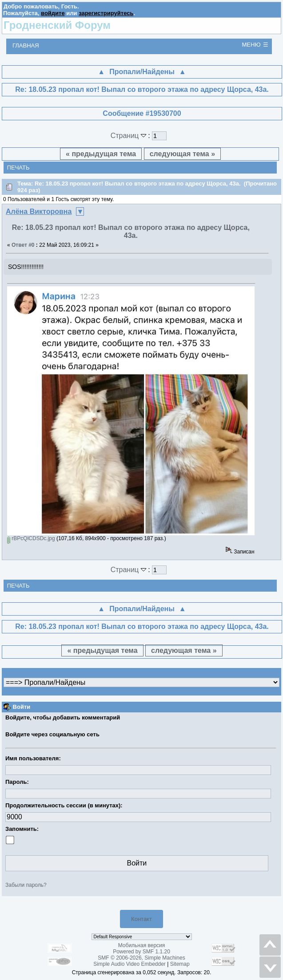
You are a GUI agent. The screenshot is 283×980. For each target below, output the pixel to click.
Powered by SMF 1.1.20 (141, 952)
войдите (53, 13)
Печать (18, 168)
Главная (26, 45)
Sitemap (180, 964)
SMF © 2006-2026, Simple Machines (141, 958)
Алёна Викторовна (39, 211)
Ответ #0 (23, 245)
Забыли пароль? (26, 885)
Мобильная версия (142, 945)
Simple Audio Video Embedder (130, 964)
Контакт (141, 919)
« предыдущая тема (101, 154)
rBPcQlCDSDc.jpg (31, 538)
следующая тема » (182, 154)
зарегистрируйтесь (106, 13)
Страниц (130, 136)
